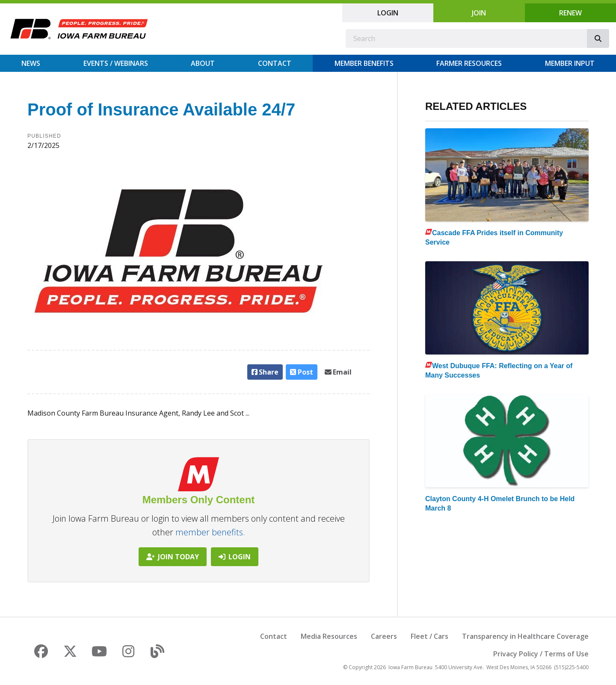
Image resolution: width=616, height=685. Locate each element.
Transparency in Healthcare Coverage (525, 636)
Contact (275, 63)
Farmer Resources (469, 63)
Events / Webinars (116, 63)
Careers (384, 636)
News (31, 63)
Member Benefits (364, 63)
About (203, 63)
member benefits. (210, 532)
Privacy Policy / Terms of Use (541, 654)
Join (479, 13)
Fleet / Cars (429, 636)
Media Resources (329, 636)
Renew (570, 13)
